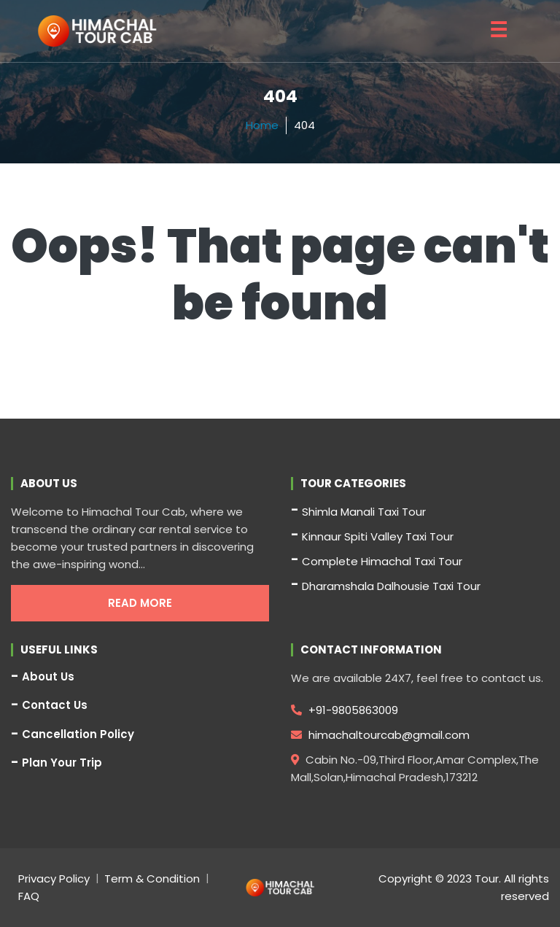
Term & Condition (152, 878)
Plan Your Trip (62, 763)
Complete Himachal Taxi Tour (382, 561)
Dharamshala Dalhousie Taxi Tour (391, 586)
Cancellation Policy (78, 734)
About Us (48, 677)
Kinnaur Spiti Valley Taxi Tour (378, 536)
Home (262, 125)
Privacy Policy (54, 878)
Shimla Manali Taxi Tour (364, 512)
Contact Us (55, 705)
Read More (140, 603)
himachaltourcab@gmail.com (380, 735)
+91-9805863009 (345, 710)
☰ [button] (498, 30)
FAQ (29, 896)
